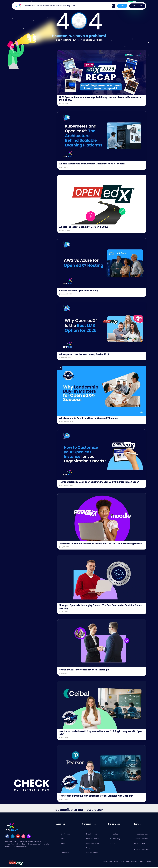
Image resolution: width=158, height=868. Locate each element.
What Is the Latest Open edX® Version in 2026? (86, 227)
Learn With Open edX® (32, 6)
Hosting (59, 6)
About (73, 6)
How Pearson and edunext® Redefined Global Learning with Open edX (99, 801)
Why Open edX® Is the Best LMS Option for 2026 (86, 354)
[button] (113, 6)
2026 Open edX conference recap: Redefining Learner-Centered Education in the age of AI (96, 98)
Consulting (66, 6)
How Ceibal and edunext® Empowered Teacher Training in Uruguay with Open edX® (101, 738)
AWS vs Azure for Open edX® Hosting (80, 291)
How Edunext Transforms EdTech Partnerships (86, 675)
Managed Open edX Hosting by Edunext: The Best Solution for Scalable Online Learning (100, 612)
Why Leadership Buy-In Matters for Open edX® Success (91, 418)
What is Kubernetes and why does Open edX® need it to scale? (95, 164)
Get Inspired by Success (48, 6)
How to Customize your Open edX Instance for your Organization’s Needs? (98, 483)
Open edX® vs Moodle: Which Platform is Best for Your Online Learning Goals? (99, 548)
